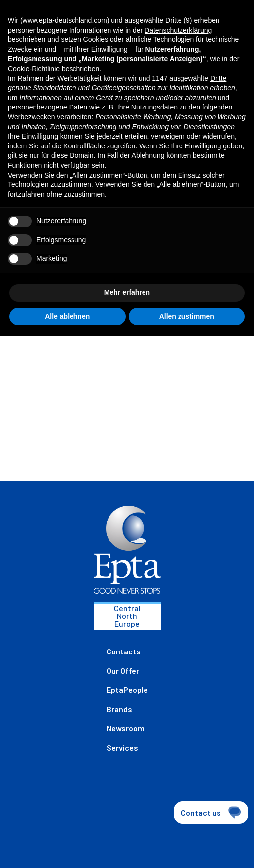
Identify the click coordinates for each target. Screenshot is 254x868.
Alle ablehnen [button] (67, 316)
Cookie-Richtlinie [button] (34, 69)
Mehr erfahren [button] (127, 292)
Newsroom (126, 728)
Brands (119, 709)
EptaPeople (127, 690)
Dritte (218, 78)
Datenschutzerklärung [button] (178, 30)
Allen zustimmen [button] (187, 316)
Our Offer (123, 670)
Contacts (124, 651)
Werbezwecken (31, 117)
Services (122, 747)
